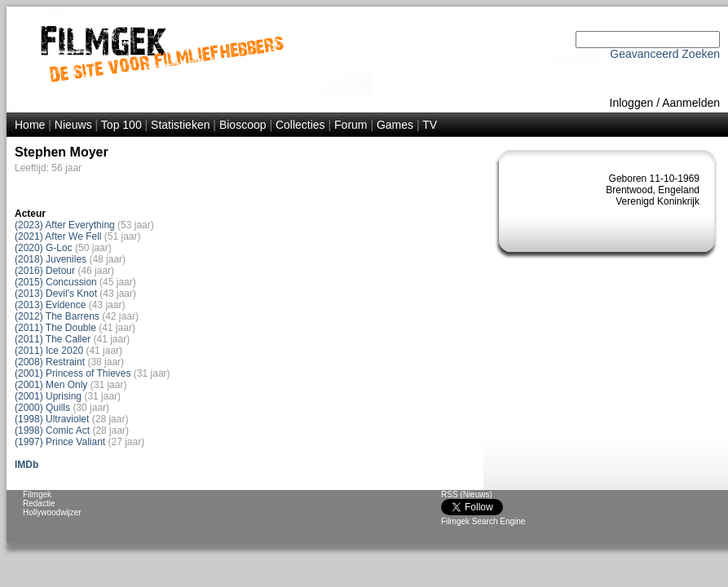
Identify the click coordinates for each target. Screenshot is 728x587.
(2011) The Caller (53, 339)
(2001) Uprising (48, 396)
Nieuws (73, 125)
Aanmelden (691, 103)
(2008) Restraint (50, 362)
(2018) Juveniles (51, 259)
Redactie (39, 503)
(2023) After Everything (65, 225)
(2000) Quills (42, 408)
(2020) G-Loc (44, 248)
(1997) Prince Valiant (60, 442)
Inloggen (632, 103)
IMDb (26, 465)
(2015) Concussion (56, 282)
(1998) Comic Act (52, 430)
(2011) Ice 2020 (49, 351)
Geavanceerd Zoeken (665, 54)
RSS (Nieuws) (467, 494)
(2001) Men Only (51, 385)
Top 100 (121, 125)
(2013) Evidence (50, 305)
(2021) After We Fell (58, 236)
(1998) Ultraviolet (52, 419)
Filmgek (37, 494)
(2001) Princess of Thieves (73, 373)
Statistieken (180, 125)
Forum (351, 125)
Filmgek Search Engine (483, 521)
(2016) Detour (45, 271)
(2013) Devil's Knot (57, 293)
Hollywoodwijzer (52, 512)
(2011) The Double (55, 328)
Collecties (300, 125)
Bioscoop (243, 125)
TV (430, 125)
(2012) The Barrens (57, 316)
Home (30, 125)
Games (395, 125)
